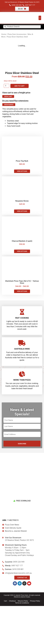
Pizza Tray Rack (22, 199)
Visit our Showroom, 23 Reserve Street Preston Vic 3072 (22, 2)
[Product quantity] (7, 124)
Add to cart (20, 124)
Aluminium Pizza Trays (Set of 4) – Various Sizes (22, 320)
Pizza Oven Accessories (17, 34)
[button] (40, 18)
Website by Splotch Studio (22, 635)
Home (4, 34)
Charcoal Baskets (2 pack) (22, 279)
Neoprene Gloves (22, 239)
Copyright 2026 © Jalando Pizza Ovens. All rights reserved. (22, 633)
